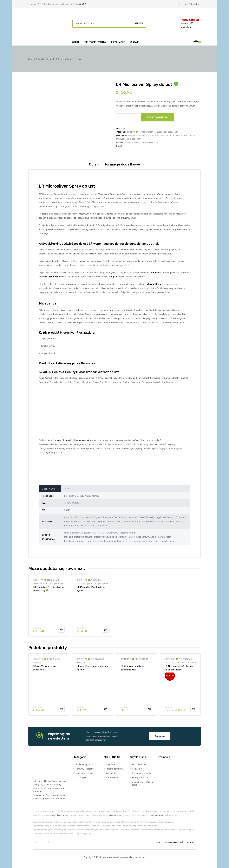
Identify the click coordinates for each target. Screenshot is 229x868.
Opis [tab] (93, 164)
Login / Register (192, 4)
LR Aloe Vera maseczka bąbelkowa (45, 668)
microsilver (182, 135)
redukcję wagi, (156, 815)
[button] (160, 736)
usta (139, 139)
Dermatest (89, 363)
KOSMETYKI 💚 (132, 132)
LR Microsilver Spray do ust (162, 135)
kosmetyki (38, 788)
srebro (126, 139)
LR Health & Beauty (133, 143)
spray (119, 139)
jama (130, 135)
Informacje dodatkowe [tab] (121, 164)
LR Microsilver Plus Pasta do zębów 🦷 (91, 589)
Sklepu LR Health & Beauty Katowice (72, 440)
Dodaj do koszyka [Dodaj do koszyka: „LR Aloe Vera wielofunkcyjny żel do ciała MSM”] (193, 709)
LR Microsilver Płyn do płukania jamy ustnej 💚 (48, 589)
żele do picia (58, 815)
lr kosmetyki (142, 135)
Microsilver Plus (150, 143)
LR (134, 135)
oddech (191, 135)
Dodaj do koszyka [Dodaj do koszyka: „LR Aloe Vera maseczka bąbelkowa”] (62, 709)
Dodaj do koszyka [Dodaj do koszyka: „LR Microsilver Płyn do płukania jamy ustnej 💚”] (62, 630)
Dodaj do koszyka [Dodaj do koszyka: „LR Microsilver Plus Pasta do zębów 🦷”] (106, 630)
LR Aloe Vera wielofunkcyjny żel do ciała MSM (179, 668)
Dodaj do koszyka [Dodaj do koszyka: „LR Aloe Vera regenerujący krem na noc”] (106, 709)
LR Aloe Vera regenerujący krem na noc (93, 668)
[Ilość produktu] (128, 117)
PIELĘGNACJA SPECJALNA (183, 663)
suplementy (50, 785)
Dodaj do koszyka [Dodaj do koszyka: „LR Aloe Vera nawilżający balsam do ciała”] (149, 709)
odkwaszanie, (115, 815)
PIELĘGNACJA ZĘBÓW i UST (167, 132)
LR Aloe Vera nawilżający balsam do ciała (133, 668)
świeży (133, 139)
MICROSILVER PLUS (147, 132)
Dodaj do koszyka (157, 117)
